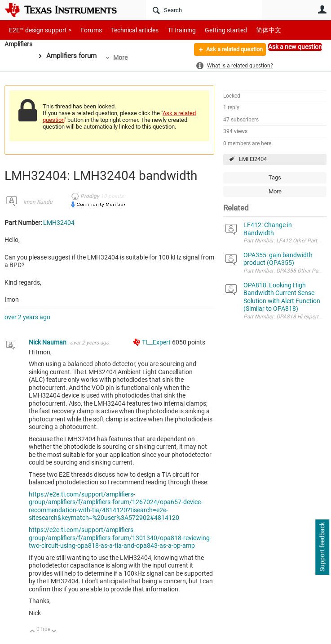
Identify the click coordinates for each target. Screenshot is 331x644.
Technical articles (125, 30)
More (123, 58)
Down (54, 632)
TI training (170, 30)
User (322, 9)
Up (33, 632)
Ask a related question (229, 51)
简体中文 (250, 30)
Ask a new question (295, 47)
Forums (84, 30)
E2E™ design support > (37, 30)
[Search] (204, 10)
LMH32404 (253, 159)
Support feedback (322, 547)
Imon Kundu (38, 202)
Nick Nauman (48, 342)
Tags (275, 177)
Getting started (210, 30)
